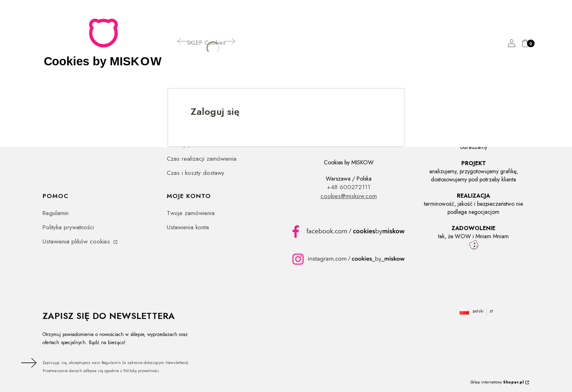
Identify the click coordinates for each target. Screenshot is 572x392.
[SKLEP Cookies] (206, 43)
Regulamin (56, 213)
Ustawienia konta (188, 227)
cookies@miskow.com (349, 196)
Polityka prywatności (68, 227)
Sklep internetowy (497, 382)
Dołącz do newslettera (28, 363)
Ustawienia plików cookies (77, 241)
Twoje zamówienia (191, 213)
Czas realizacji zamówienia (202, 159)
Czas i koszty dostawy (196, 173)
